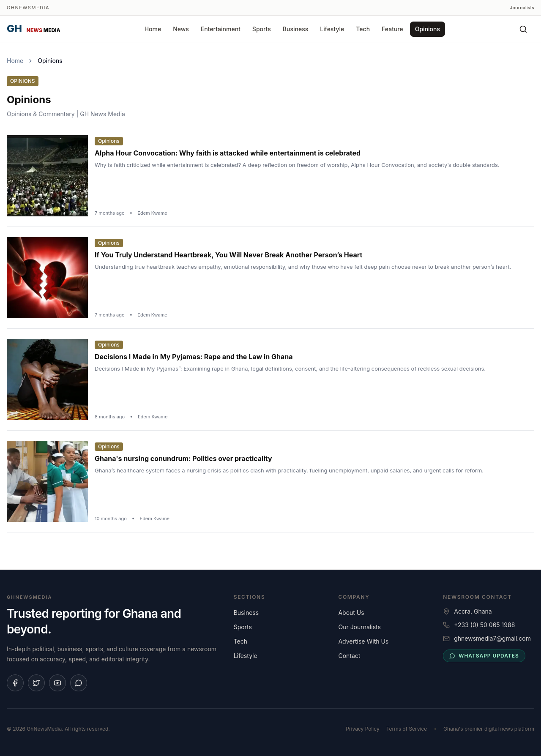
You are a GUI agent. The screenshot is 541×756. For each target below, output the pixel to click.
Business (295, 29)
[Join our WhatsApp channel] (79, 683)
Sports (262, 29)
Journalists (522, 8)
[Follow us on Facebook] (15, 683)
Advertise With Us (363, 641)
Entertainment (221, 29)
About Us (351, 613)
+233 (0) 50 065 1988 (484, 625)
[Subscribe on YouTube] (57, 683)
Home (153, 29)
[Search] (523, 29)
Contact (349, 656)
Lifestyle (332, 29)
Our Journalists (359, 627)
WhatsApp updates (484, 656)
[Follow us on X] (36, 683)
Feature (392, 29)
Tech (363, 29)
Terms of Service (407, 729)
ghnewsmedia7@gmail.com (492, 638)
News (181, 29)
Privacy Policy (362, 729)
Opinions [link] (50, 61)
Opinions (428, 29)
